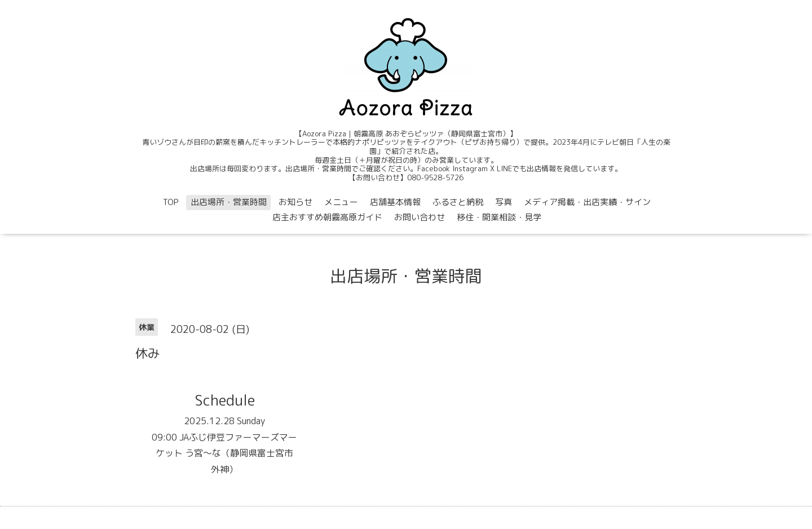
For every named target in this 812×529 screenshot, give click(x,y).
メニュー (341, 202)
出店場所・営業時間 (229, 202)
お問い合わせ (420, 217)
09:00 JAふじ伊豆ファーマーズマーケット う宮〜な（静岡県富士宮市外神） (224, 454)
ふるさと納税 (458, 202)
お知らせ (295, 202)
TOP (171, 202)
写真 (504, 202)
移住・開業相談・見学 (499, 217)
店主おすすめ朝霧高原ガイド (327, 217)
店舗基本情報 (395, 202)
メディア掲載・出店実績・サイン (587, 202)
